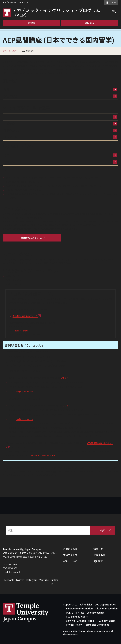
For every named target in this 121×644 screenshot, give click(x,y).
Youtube (44, 580)
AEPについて (70, 561)
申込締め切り (12, 130)
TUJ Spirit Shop (106, 621)
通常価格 (9, 162)
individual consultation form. (43, 455)
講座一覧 (98, 549)
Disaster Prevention (106, 608)
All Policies (86, 604)
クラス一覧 (11, 137)
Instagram (32, 580)
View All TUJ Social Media (80, 621)
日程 (7, 117)
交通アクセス (70, 555)
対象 (7, 90)
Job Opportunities (105, 604)
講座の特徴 (11, 96)
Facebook (8, 580)
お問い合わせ (70, 549)
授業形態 (9, 124)
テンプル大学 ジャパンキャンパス (15, 2)
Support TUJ (70, 604)
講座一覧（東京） (10, 51)
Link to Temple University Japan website (30, 612)
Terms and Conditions (97, 625)
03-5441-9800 (10, 568)
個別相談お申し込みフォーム (25, 316)
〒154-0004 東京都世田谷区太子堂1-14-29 (25, 557)
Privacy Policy (74, 625)
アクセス (65, 378)
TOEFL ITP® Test (75, 613)
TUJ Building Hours (77, 617)
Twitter (20, 580)
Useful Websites (96, 613)
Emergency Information (79, 608)
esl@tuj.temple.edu (25, 392)
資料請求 (98, 561)
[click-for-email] (22, 331)
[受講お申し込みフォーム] (32, 238)
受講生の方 (99, 555)
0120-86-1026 (10, 564)
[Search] (48, 530)
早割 (7, 155)
